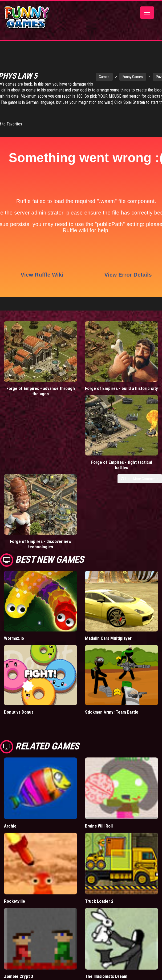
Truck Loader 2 (99, 896)
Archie (10, 821)
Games (110, 78)
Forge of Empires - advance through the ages (41, 386)
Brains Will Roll (99, 821)
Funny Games (138, 78)
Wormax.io (14, 633)
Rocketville (15, 896)
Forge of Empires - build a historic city (122, 383)
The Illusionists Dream (106, 971)
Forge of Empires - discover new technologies (41, 539)
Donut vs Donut (19, 707)
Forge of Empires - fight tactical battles (122, 460)
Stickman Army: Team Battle (112, 707)
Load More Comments (140, 474)
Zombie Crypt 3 (19, 971)
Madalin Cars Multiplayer (108, 633)
